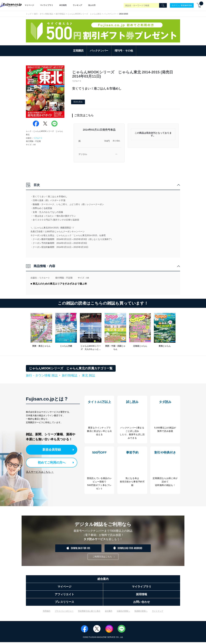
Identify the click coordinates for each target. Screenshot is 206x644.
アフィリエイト (64, 596)
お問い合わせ (142, 604)
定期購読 (78, 51)
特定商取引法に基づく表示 (89, 613)
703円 (107, 141)
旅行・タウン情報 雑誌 (44, 14)
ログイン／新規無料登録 (182, 5)
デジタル (83, 154)
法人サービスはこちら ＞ (40, 471)
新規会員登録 (53, 449)
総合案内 (103, 581)
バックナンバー (110, 14)
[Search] (163, 5)
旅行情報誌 (60, 14)
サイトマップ (158, 613)
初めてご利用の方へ (50, 462)
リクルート (38, 138)
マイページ (29, 5)
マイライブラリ (47, 5)
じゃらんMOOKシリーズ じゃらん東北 (84, 14)
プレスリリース (64, 604)
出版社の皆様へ (123, 613)
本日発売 (63, 5)
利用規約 (47, 613)
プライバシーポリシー (64, 613)
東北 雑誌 (89, 375)
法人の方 (92, 5)
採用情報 (142, 596)
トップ (29, 14)
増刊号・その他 (124, 51)
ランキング (77, 5)
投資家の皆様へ (141, 613)
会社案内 (109, 613)
